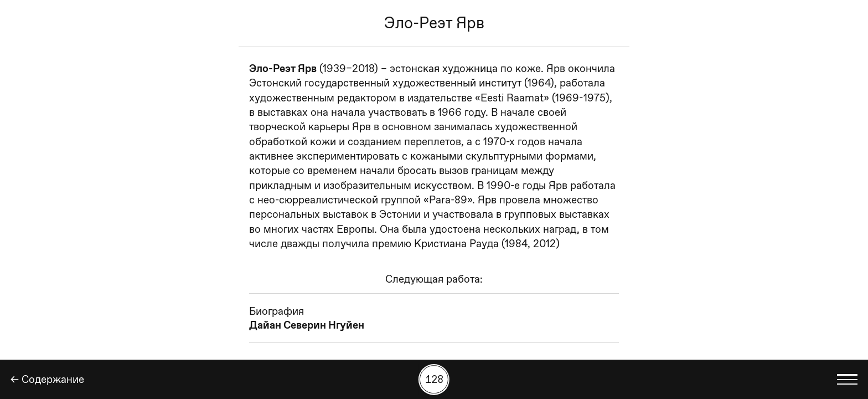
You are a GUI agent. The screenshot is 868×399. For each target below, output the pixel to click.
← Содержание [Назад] (47, 379)
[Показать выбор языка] (848, 379)
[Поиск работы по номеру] (434, 380)
